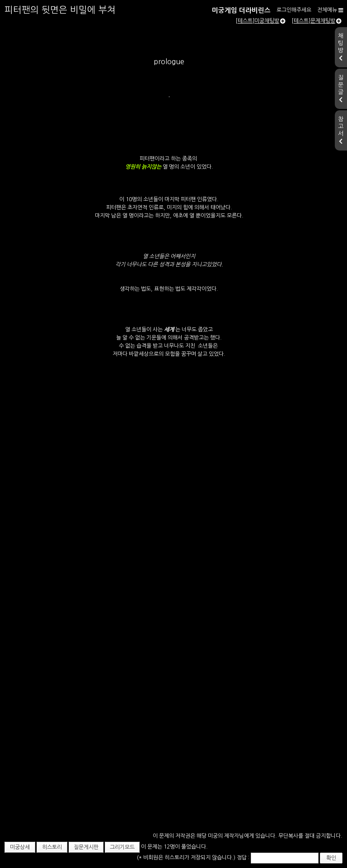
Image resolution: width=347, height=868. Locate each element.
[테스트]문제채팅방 (317, 21)
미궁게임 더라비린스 (241, 10)
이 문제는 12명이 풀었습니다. (174, 847)
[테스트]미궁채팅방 (260, 21)
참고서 (341, 130)
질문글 (341, 89)
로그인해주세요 (294, 10)
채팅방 (341, 47)
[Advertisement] (173, 773)
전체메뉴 (330, 10)
